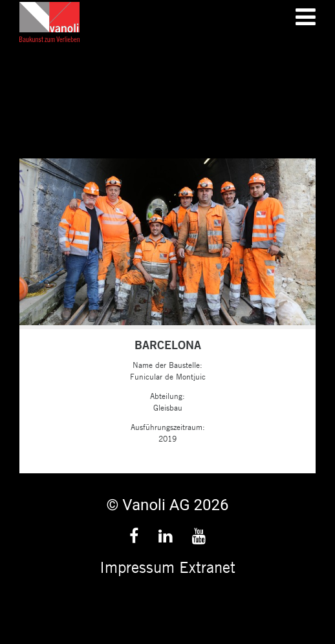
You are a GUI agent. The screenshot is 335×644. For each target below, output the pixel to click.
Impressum (137, 567)
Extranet (207, 567)
